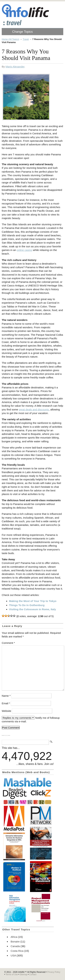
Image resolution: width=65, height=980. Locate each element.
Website (6, 711)
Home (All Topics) (10, 39)
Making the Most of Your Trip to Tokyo (33, 601)
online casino (25, 250)
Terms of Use (12, 974)
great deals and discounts (34, 409)
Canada (15, 946)
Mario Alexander (15, 67)
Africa (14, 937)
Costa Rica (17, 951)
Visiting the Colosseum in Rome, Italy (32, 609)
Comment (8, 643)
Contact (33, 974)
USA (13, 955)
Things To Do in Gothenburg (27, 605)
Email (6, 703)
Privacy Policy (54, 972)
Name (6, 696)
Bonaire (15, 942)
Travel (26, 39)
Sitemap (24, 974)
